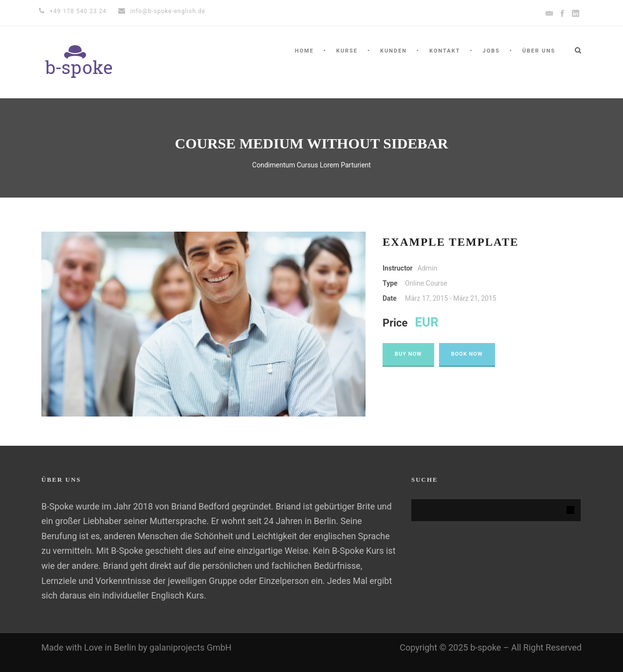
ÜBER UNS (539, 51)
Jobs (491, 51)
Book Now (467, 354)
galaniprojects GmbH (191, 647)
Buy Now (408, 354)
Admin (427, 268)
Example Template (451, 242)
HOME (304, 51)
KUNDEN (394, 51)
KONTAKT (445, 51)
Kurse (347, 51)
